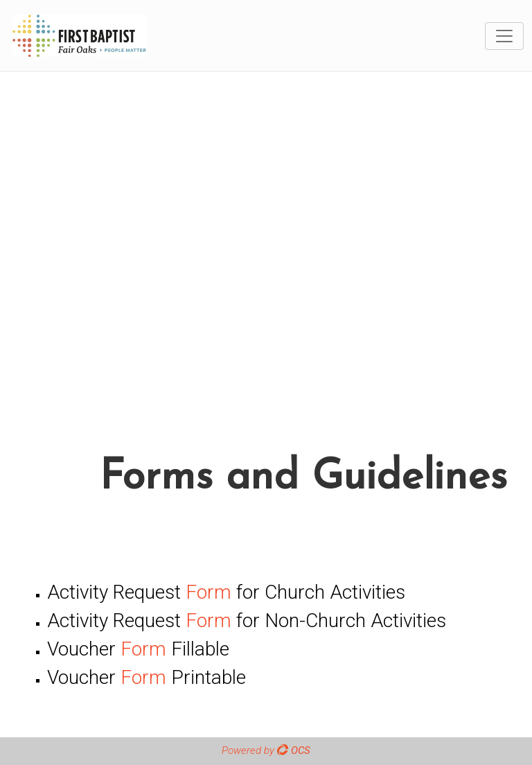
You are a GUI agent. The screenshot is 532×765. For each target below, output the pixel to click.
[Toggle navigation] (504, 36)
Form (209, 592)
